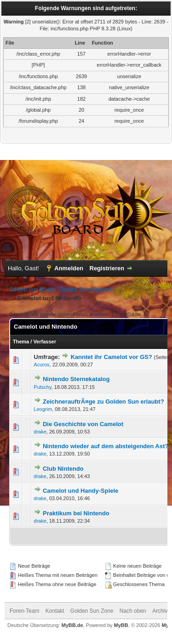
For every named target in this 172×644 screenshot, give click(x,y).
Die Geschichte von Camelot (83, 424)
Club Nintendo (63, 469)
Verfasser (45, 342)
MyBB (121, 625)
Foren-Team (25, 611)
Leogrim (43, 409)
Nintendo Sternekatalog (76, 379)
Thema (21, 342)
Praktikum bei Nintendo (76, 513)
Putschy (43, 387)
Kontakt (55, 611)
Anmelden (69, 268)
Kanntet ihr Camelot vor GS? (111, 357)
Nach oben (133, 611)
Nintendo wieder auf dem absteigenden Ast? (105, 446)
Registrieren (107, 268)
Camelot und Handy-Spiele (80, 491)
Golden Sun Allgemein (86, 290)
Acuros (42, 365)
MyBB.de (72, 625)
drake (40, 432)
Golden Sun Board (32, 290)
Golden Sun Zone (92, 611)
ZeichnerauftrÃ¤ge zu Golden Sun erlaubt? (103, 402)
